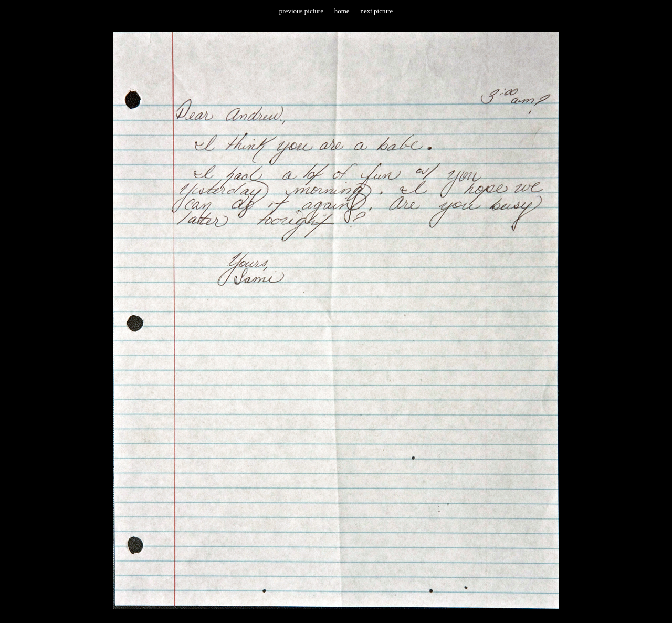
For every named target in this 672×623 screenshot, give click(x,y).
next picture (376, 11)
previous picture (301, 11)
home (342, 11)
